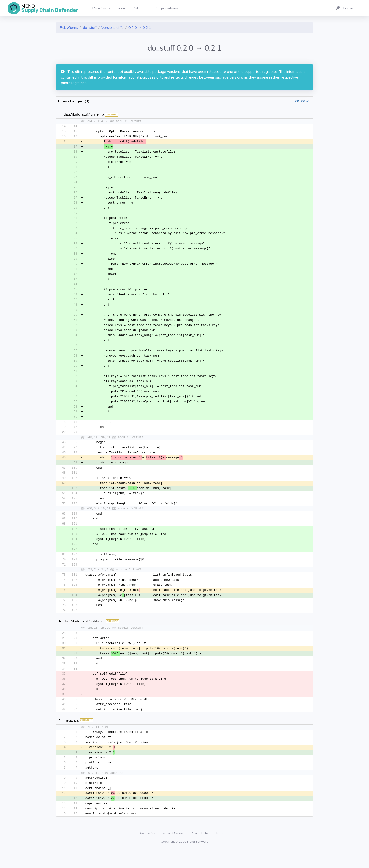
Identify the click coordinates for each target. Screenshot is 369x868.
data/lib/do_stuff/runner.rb (84, 114)
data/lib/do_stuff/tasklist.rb (84, 634)
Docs (220, 850)
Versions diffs (112, 28)
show (304, 101)
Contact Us (148, 850)
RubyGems (69, 28)
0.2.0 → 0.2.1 (140, 28)
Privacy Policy (201, 850)
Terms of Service (173, 850)
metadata (71, 735)
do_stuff (90, 28)
